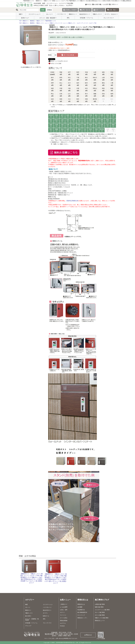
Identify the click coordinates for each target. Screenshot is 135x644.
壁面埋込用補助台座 (72, 201)
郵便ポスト (72, 14)
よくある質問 (104, 4)
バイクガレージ (61, 14)
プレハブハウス (108, 18)
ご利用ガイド (114, 4)
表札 (68, 18)
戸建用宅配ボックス (50, 21)
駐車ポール (25, 18)
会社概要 (96, 4)
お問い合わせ (85, 10)
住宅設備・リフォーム (86, 18)
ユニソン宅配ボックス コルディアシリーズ (75, 23)
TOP (20, 21)
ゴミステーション (34, 14)
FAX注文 (88, 4)
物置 (20, 14)
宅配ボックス (97, 14)
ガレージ (49, 14)
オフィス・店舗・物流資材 (47, 18)
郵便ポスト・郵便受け (29, 21)
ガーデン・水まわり (111, 14)
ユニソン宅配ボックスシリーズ (53, 23)
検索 (43, 10)
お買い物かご (112, 10)
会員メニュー (99, 10)
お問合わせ (88, 635)
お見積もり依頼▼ (70, 10)
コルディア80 (93, 23)
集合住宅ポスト (84, 14)
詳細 (49, 10)
